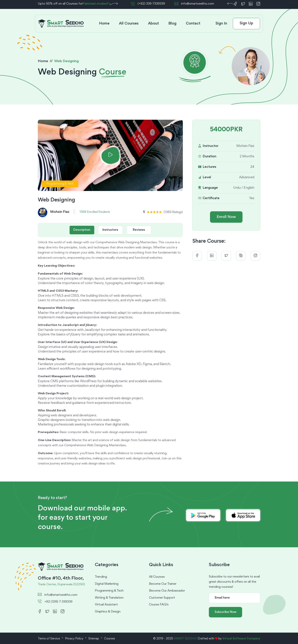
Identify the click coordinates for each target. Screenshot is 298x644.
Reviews (139, 230)
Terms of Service (49, 639)
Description (82, 230)
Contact (193, 24)
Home (104, 24)
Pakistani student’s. (97, 4)
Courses (110, 639)
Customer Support (162, 598)
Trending (101, 577)
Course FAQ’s (159, 605)
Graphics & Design (108, 612)
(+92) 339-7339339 (151, 4)
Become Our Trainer (163, 584)
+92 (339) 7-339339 (58, 602)
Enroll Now (226, 217)
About (153, 24)
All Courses (129, 24)
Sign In (221, 24)
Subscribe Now (225, 612)
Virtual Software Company (241, 639)
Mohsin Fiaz (60, 212)
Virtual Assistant (106, 605)
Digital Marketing (107, 584)
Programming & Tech (109, 591)
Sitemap (94, 639)
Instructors (110, 230)
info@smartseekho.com (198, 4)
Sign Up (246, 23)
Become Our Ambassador (167, 591)
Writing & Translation (109, 598)
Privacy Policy (74, 639)
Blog (172, 24)
